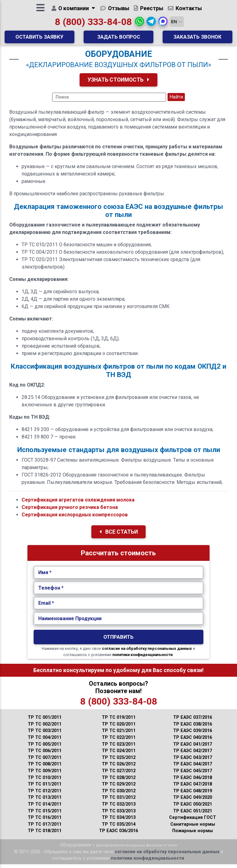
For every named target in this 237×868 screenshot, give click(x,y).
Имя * (45, 576)
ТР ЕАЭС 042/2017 (193, 754)
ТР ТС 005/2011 (45, 748)
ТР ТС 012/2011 (45, 795)
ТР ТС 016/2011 (45, 821)
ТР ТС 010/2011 (45, 781)
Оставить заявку (39, 39)
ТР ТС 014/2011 (45, 808)
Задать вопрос (119, 39)
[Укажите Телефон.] (118, 592)
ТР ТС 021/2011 (119, 735)
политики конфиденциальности (142, 659)
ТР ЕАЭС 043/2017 (193, 761)
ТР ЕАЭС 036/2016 (118, 835)
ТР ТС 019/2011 (119, 721)
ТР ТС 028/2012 (119, 781)
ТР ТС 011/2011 (45, 788)
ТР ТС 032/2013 (119, 808)
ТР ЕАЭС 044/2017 (193, 768)
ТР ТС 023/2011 (119, 748)
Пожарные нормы (193, 835)
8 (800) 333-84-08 (93, 24)
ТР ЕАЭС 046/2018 (193, 781)
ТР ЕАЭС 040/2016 (193, 741)
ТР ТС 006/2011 (45, 754)
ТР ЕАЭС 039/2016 (193, 735)
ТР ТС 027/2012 (119, 775)
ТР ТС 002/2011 (45, 728)
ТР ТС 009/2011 (45, 775)
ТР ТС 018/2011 (45, 835)
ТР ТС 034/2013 (119, 821)
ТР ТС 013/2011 (45, 801)
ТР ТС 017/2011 (45, 828)
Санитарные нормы (193, 828)
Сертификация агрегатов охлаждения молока (78, 504)
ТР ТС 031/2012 (119, 801)
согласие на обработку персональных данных (147, 652)
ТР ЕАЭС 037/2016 (193, 721)
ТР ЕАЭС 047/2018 (193, 788)
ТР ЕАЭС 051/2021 (193, 815)
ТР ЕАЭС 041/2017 (193, 748)
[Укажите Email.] (118, 607)
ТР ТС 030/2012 (119, 795)
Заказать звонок (197, 39)
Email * (46, 607)
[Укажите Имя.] (118, 576)
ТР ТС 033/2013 (119, 815)
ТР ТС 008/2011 (45, 768)
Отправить (118, 641)
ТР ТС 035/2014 (119, 828)
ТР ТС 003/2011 (45, 735)
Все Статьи (119, 536)
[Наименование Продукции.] (118, 622)
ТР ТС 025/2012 (119, 761)
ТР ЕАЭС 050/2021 (193, 808)
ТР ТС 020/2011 (119, 728)
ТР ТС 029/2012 (119, 788)
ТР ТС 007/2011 (45, 761)
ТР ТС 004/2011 (45, 741)
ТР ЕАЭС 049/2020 (193, 801)
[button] (139, 23)
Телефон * (51, 592)
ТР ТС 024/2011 (119, 754)
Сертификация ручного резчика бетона (70, 511)
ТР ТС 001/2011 (45, 721)
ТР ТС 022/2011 (119, 741)
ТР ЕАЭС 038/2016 (193, 728)
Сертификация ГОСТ (193, 821)
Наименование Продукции (70, 622)
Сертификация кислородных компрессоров (75, 518)
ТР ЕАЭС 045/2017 (193, 775)
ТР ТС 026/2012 (119, 768)
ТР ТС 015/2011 (45, 815)
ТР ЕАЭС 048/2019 (193, 795)
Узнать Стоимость (118, 83)
